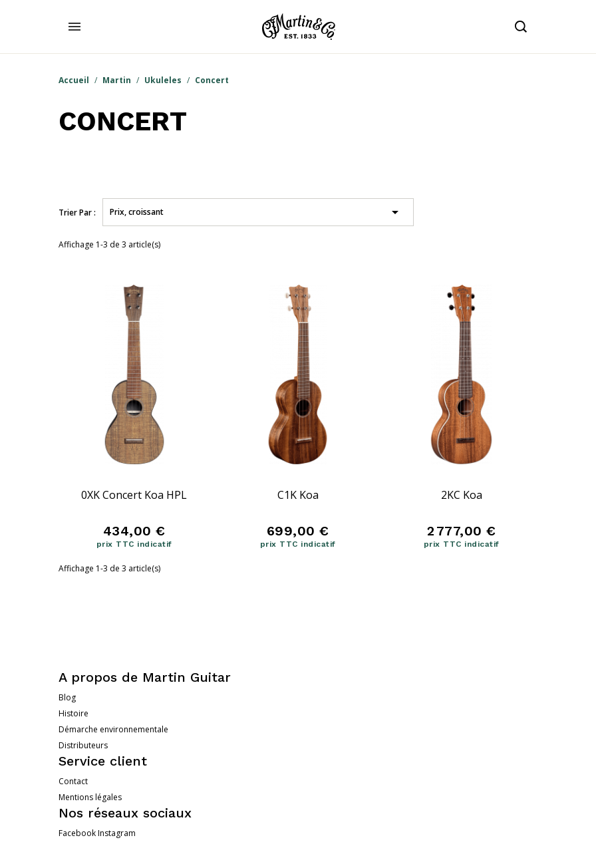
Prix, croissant (256, 212)
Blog (67, 697)
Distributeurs (83, 745)
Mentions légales (90, 797)
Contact (73, 781)
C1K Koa (298, 495)
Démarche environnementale (113, 729)
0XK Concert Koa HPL (134, 495)
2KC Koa (462, 495)
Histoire (74, 713)
